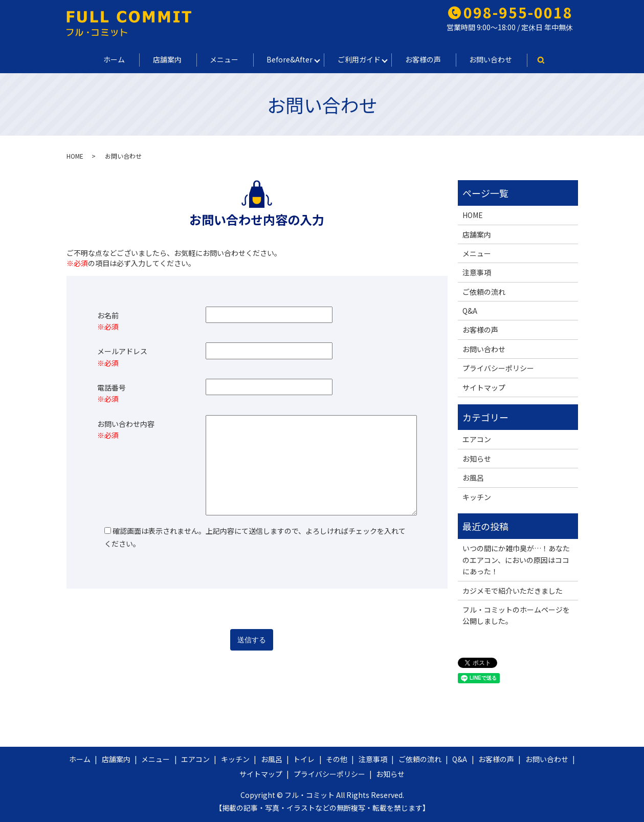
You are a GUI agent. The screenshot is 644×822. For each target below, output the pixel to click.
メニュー (224, 59)
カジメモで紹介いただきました (513, 591)
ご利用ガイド (360, 59)
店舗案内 (167, 59)
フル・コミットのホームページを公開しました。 (516, 615)
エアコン (477, 439)
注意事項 (477, 272)
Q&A (470, 311)
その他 (337, 759)
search (542, 60)
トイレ (304, 759)
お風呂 (473, 478)
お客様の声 (424, 59)
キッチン (477, 497)
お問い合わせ (492, 59)
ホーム (113, 59)
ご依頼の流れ (484, 292)
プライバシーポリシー (498, 368)
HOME (75, 156)
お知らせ (477, 459)
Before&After (290, 59)
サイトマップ (484, 387)
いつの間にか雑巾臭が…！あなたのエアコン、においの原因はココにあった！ (516, 560)
